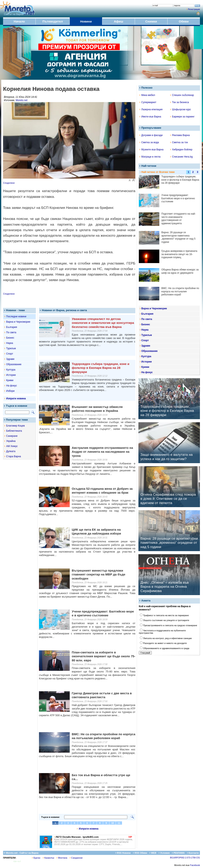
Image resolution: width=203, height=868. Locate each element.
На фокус (11, 386)
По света (11, 332)
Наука (10, 343)
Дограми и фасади (151, 135)
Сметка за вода (149, 142)
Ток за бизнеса (180, 102)
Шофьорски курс (181, 109)
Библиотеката (14, 431)
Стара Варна (14, 456)
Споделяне (9, 183)
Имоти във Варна (150, 117)
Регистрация (194, 9)
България (12, 327)
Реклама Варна (180, 135)
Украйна (11, 441)
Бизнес (10, 338)
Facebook (195, 865)
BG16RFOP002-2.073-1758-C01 (185, 858)
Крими (10, 380)
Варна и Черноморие (18, 322)
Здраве (10, 359)
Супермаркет (148, 102)
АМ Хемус (12, 446)
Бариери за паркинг (182, 117)
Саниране (12, 436)
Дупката (11, 451)
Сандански (76, 858)
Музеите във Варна (151, 150)
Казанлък (48, 858)
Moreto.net (21, 100)
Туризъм (11, 348)
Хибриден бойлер (181, 150)
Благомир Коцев (15, 426)
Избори (10, 391)
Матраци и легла (150, 157)
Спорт (10, 354)
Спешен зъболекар (182, 95)
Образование (14, 364)
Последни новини (16, 316)
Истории (11, 375)
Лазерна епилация (151, 109)
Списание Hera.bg (181, 157)
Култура (11, 370)
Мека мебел (147, 95)
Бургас (36, 858)
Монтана (62, 858)
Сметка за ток (179, 142)
